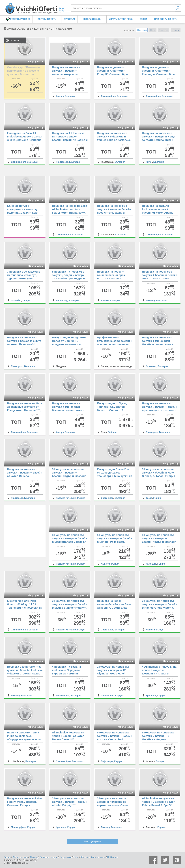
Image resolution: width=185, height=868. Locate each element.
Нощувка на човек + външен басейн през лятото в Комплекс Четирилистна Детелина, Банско (114, 278)
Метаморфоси (19, 827)
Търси (178, 8)
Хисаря (60, 96)
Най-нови (142, 30)
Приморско (62, 162)
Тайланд (113, 432)
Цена (153, 30)
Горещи (176, 30)
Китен (149, 162)
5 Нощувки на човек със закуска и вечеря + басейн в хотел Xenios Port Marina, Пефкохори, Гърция (115, 739)
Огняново (151, 366)
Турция (26, 301)
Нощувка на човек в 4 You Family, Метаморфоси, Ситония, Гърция (24, 802)
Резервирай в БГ (18, 19)
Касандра (151, 564)
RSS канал (113, 857)
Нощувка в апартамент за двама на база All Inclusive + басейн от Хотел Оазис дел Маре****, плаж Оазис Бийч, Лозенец (25, 673)
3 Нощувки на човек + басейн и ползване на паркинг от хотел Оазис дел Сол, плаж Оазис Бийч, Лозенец (113, 805)
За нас (7, 857)
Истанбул (16, 301)
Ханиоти (106, 564)
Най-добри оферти (166, 19)
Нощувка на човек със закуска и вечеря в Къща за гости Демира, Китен (159, 136)
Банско (105, 301)
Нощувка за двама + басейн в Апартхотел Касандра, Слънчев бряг (159, 71)
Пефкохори (107, 761)
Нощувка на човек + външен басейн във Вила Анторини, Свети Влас (114, 604)
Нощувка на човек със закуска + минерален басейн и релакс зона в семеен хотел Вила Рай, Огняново (158, 344)
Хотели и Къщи (92, 19)
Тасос (149, 498)
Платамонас (107, 696)
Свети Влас (107, 498)
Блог (76, 857)
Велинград (62, 301)
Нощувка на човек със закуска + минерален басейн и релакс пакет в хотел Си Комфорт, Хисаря (68, 410)
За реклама (66, 857)
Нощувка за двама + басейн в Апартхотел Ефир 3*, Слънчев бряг (113, 71)
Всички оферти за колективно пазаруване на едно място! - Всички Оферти (35, 7)
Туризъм (69, 19)
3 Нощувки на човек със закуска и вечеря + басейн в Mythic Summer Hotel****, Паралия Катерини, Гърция (70, 608)
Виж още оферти (92, 841)
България (70, 96)
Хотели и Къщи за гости (93, 857)
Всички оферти (47, 19)
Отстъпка (164, 30)
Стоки (143, 19)
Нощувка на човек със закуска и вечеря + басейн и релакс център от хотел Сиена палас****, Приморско (160, 410)
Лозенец (150, 301)
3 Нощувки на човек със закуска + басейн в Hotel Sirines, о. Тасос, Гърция (159, 473)
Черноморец (63, 696)
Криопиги (151, 696)
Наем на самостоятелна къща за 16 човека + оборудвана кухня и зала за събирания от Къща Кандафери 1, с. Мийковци (25, 739)
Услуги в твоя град (121, 19)
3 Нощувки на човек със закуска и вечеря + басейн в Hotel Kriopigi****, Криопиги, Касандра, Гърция (70, 805)
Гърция (81, 498)
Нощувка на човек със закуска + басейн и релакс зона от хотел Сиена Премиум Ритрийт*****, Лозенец (160, 278)
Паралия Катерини (66, 498)
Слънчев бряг (108, 96)
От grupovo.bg (36, 62)
